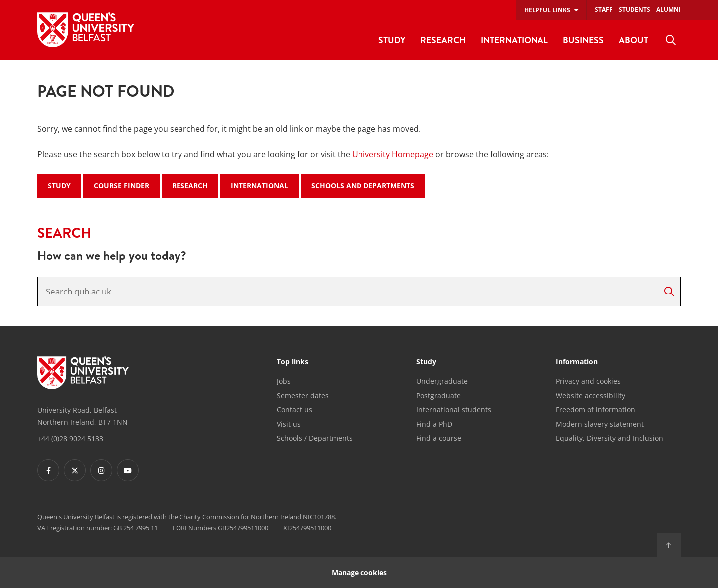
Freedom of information (596, 409)
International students (454, 409)
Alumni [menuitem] (668, 10)
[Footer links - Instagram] (101, 470)
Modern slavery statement (600, 424)
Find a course (439, 438)
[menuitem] (671, 40)
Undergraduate (442, 381)
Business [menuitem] (583, 40)
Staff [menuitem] (604, 10)
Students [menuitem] (634, 10)
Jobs (284, 381)
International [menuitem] (514, 40)
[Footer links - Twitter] (75, 470)
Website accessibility (591, 395)
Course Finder (121, 186)
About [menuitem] (633, 40)
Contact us (294, 409)
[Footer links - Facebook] (48, 470)
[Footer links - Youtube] (128, 470)
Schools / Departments (315, 438)
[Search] (669, 292)
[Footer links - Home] (83, 373)
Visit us (289, 424)
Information (577, 362)
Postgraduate (439, 395)
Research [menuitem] (443, 40)
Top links (292, 362)
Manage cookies (359, 572)
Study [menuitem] (392, 40)
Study (59, 186)
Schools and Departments (363, 186)
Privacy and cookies (588, 381)
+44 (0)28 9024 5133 (70, 438)
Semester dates (303, 395)
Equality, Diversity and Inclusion (610, 438)
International (260, 186)
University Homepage (393, 154)
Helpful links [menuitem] (547, 10)
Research (190, 186)
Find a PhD (434, 424)
